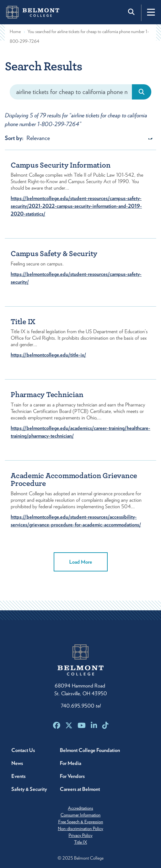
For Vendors (72, 776)
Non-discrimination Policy (80, 828)
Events (18, 776)
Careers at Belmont (80, 789)
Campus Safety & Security (54, 254)
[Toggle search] (132, 12)
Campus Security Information (60, 165)
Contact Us (23, 750)
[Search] (71, 92)
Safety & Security (29, 789)
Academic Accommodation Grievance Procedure (74, 480)
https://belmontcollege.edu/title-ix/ (48, 355)
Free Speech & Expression (81, 822)
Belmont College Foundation (90, 750)
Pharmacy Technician (47, 395)
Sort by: (14, 138)
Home (15, 31)
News (17, 763)
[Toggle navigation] (151, 12)
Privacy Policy (80, 835)
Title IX (23, 322)
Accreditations (80, 808)
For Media (70, 763)
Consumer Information (80, 815)
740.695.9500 (81, 706)
